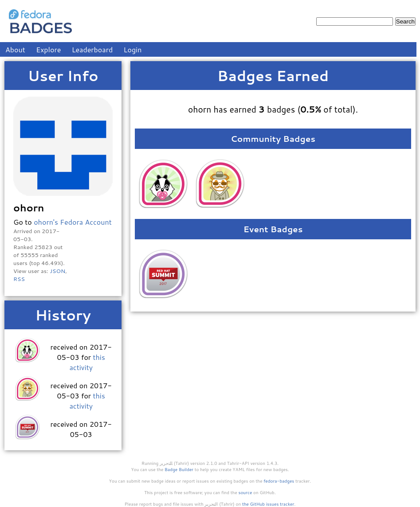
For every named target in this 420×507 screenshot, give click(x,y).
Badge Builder (179, 469)
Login (133, 49)
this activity (87, 362)
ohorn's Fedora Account (73, 222)
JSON (57, 271)
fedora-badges (279, 481)
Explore (48, 49)
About (15, 49)
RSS (19, 279)
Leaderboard (92, 49)
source (245, 492)
